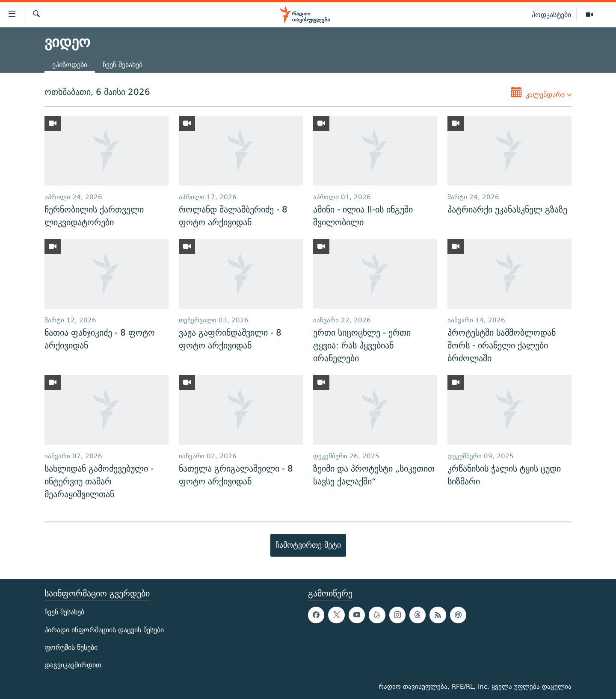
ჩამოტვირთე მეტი (308, 545)
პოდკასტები (551, 15)
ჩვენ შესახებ (123, 65)
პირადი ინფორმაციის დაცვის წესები (104, 630)
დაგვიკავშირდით (73, 665)
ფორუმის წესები (71, 647)
